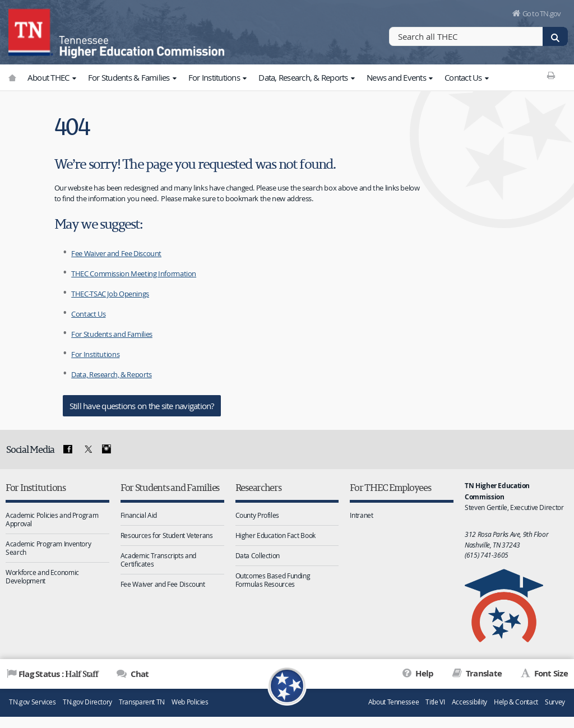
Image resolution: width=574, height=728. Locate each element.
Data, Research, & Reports (308, 77)
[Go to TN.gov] (12, 78)
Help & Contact (516, 702)
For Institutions (219, 77)
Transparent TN (142, 702)
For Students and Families (112, 334)
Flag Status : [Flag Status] (58, 674)
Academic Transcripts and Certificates (158, 560)
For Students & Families (134, 77)
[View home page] (31, 31)
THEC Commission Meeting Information (134, 273)
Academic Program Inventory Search (48, 548)
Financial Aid (139, 515)
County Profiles (257, 515)
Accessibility (469, 702)
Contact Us (468, 77)
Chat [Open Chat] (138, 674)
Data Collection (258, 555)
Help (423, 673)
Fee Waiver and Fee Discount (116, 253)
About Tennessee (394, 702)
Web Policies (190, 702)
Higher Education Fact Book (276, 535)
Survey (555, 702)
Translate (483, 673)
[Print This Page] (551, 75)
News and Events (401, 77)
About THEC (53, 77)
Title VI (435, 702)
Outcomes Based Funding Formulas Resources (273, 580)
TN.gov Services (32, 702)
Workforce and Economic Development (42, 576)
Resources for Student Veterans (167, 535)
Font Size (550, 673)
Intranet (361, 515)
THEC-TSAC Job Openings (110, 294)
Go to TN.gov (542, 13)
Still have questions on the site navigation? (142, 406)
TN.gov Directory (87, 702)
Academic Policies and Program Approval (52, 519)
